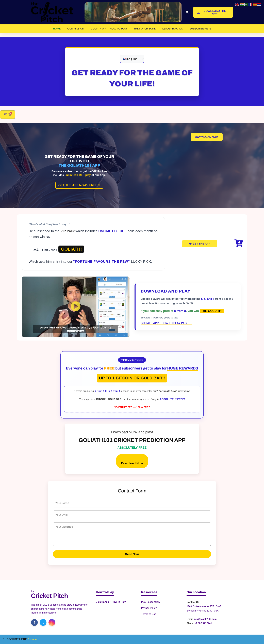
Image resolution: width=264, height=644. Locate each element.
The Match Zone (145, 29)
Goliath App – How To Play (109, 29)
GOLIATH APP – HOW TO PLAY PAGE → (166, 323)
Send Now (132, 554)
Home (57, 29)
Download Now (132, 463)
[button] (187, 12)
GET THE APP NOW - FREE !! (79, 185)
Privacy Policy (149, 608)
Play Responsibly (151, 602)
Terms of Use (149, 614)
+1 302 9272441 (203, 623)
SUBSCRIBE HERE (200, 29)
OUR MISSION (76, 29)
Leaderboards (173, 29)
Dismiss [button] (32, 639)
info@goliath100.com (205, 619)
